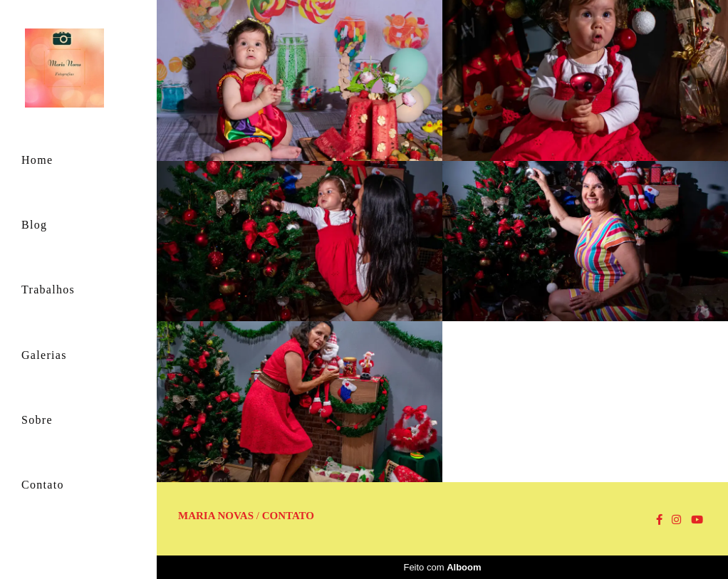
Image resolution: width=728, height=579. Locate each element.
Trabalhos (48, 289)
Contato (43, 485)
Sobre (37, 420)
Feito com (442, 567)
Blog (34, 225)
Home (37, 160)
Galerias (44, 355)
